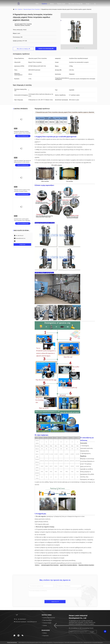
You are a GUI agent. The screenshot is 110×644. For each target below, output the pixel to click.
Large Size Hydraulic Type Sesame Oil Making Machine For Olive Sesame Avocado (22, 162)
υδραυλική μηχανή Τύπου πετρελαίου (31, 9)
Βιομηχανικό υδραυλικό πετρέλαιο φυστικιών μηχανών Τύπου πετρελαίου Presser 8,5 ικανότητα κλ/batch (22, 133)
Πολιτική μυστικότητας (12, 643)
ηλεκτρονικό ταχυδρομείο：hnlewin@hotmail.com (25, 622)
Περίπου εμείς (61, 4)
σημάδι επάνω (93, 632)
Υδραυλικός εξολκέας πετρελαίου (86, 565)
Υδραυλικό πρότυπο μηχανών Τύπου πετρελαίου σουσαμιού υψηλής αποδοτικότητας (22, 191)
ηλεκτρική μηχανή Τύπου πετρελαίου (50, 565)
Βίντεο (52, 4)
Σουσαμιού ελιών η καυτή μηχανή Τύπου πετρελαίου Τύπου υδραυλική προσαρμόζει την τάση (22, 220)
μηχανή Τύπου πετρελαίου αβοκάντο (69, 565)
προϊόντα (20, 9)
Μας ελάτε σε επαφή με (76, 4)
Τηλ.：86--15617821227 (20, 619)
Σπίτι (37, 4)
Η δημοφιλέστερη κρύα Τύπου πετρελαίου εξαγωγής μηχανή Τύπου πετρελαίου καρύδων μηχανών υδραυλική (65, 112)
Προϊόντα (44, 4)
